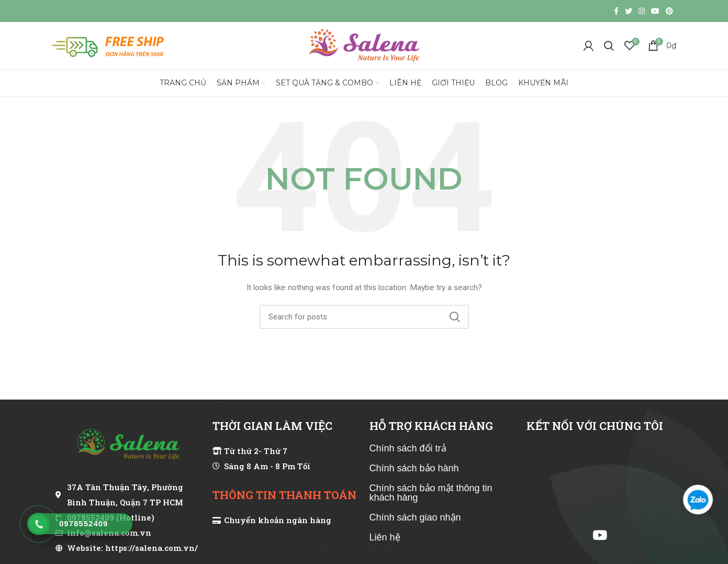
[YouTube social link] (655, 11)
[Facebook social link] (616, 11)
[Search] (609, 46)
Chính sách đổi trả (408, 448)
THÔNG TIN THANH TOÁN (284, 495)
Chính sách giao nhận (415, 517)
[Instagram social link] (642, 11)
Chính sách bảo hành (414, 468)
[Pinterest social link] (669, 11)
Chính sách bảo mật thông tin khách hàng (431, 493)
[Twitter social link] (629, 11)
